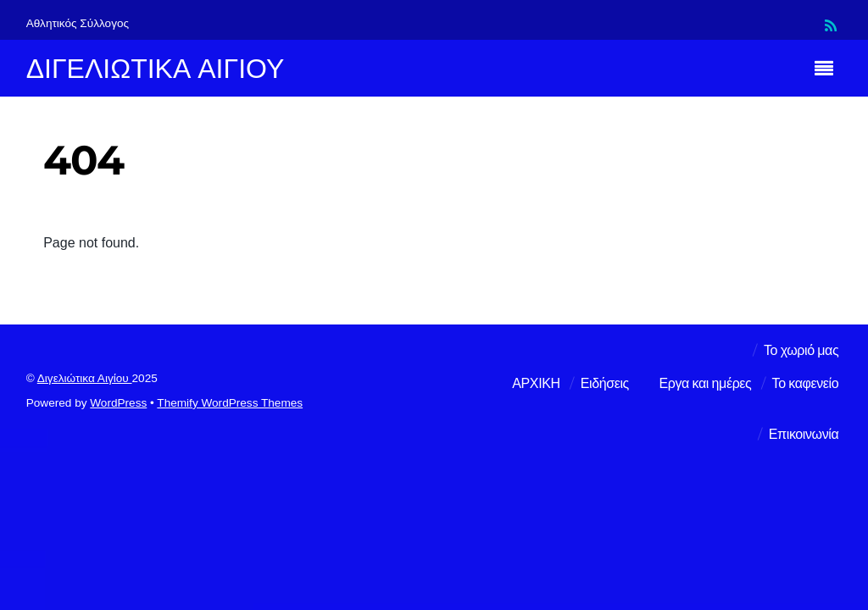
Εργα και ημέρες (706, 383)
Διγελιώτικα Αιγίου (85, 378)
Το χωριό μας (801, 350)
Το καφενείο (806, 383)
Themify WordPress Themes (230, 403)
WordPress (118, 403)
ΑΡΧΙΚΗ (536, 383)
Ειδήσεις (605, 383)
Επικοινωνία (804, 434)
